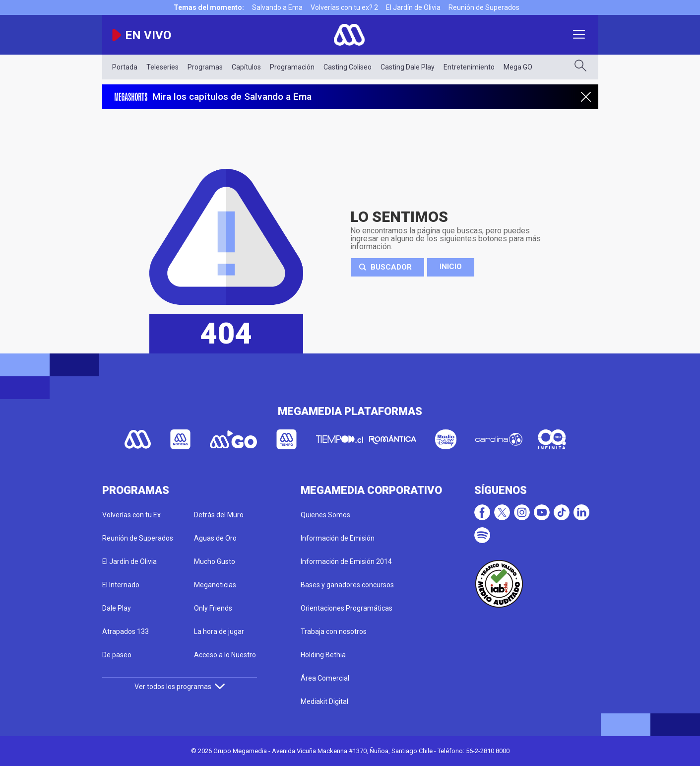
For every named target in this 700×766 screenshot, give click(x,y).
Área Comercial (325, 678)
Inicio (451, 267)
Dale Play (117, 608)
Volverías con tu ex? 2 (344, 7)
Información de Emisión (338, 538)
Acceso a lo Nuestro (225, 655)
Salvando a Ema (277, 7)
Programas (205, 67)
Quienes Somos (325, 515)
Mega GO (518, 67)
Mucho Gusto (215, 561)
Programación (292, 67)
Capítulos (246, 67)
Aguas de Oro (215, 538)
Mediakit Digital (324, 701)
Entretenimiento (469, 67)
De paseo (117, 655)
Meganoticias (215, 585)
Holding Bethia (323, 655)
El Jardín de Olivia (413, 7)
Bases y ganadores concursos (347, 585)
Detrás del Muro (219, 515)
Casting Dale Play (408, 67)
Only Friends (213, 608)
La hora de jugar (219, 631)
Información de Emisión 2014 (346, 561)
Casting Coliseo (348, 67)
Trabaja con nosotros (334, 631)
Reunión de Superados (484, 7)
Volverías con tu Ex (131, 515)
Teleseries (162, 67)
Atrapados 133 (126, 631)
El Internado (121, 585)
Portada (125, 67)
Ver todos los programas (180, 687)
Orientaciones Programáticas (347, 608)
